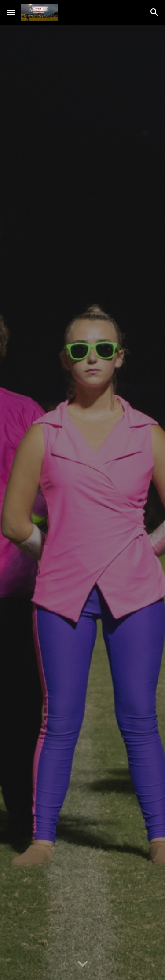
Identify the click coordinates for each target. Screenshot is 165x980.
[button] (11, 12)
